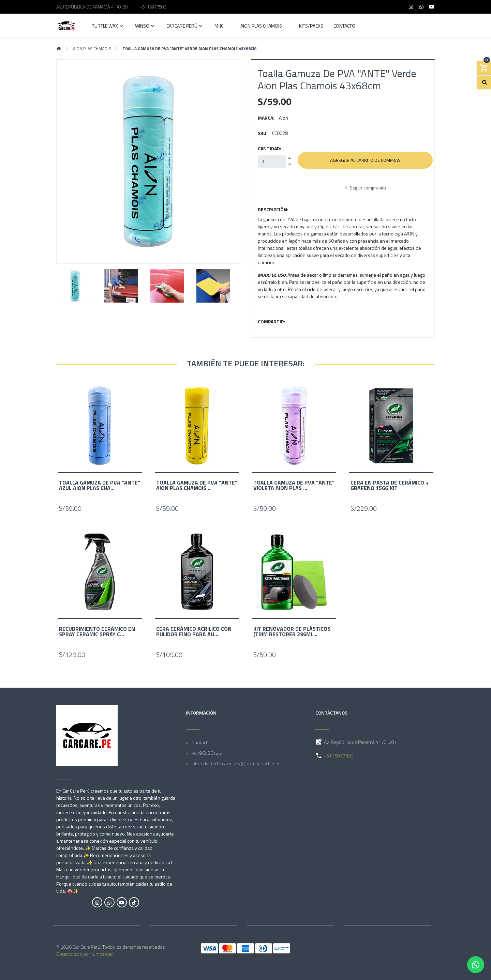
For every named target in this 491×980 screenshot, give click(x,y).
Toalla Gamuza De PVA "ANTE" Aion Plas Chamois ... (197, 485)
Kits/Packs (311, 26)
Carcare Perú (182, 26)
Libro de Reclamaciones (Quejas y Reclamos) (237, 763)
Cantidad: (270, 148)
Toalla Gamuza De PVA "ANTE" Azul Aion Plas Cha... (100, 485)
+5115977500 (153, 7)
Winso (142, 26)
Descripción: (273, 209)
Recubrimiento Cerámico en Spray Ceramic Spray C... (97, 631)
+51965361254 (208, 753)
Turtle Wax (105, 26)
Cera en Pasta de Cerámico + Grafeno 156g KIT (390, 485)
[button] (70, 162)
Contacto (344, 26)
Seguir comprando (365, 188)
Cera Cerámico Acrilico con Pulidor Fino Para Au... (194, 631)
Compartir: (272, 321)
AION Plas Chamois (261, 26)
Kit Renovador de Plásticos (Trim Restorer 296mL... (292, 631)
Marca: (266, 118)
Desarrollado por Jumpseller (84, 954)
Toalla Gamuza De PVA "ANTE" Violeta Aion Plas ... (294, 485)
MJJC (219, 26)
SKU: (263, 133)
